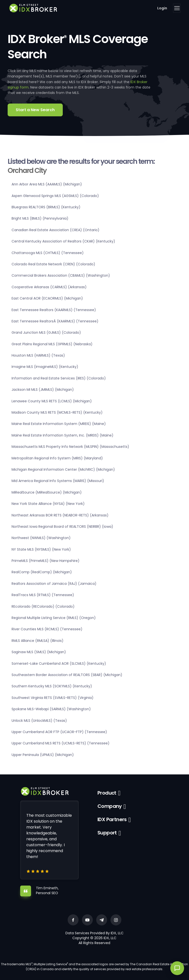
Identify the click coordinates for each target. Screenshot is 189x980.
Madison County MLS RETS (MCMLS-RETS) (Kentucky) (57, 412)
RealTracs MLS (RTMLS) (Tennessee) (43, 595)
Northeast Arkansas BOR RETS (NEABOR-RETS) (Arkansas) (60, 515)
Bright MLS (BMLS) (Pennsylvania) (40, 218)
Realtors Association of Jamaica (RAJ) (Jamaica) (54, 584)
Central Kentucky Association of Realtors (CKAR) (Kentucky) (63, 241)
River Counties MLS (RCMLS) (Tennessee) (47, 629)
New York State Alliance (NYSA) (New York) (48, 504)
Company (110, 806)
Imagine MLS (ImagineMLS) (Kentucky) (45, 367)
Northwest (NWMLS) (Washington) (41, 538)
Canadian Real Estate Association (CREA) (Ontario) (55, 230)
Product (107, 793)
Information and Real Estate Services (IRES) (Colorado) (59, 378)
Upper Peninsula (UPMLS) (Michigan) (43, 755)
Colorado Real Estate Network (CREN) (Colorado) (53, 264)
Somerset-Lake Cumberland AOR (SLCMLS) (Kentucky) (59, 663)
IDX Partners (112, 819)
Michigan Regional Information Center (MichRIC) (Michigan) (63, 469)
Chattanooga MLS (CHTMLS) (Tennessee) (48, 253)
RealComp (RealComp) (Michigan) (42, 572)
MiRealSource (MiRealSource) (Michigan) (47, 492)
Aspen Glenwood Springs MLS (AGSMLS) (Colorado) (55, 196)
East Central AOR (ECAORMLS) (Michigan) (47, 298)
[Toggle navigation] (177, 8)
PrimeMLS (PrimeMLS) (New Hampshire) (46, 561)
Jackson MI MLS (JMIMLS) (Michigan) (43, 390)
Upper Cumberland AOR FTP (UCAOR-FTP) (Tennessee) (59, 732)
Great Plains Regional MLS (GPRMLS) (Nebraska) (52, 344)
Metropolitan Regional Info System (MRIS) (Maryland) (57, 458)
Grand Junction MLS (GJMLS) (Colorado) (46, 332)
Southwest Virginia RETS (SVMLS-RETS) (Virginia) (53, 698)
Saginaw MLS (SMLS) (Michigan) (39, 652)
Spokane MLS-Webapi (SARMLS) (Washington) (51, 709)
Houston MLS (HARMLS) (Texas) (38, 355)
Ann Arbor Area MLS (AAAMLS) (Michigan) (47, 184)
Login (162, 8)
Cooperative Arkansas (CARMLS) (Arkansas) (49, 287)
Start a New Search (35, 110)
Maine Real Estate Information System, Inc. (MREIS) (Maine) (63, 435)
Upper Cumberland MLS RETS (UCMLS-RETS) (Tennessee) (61, 743)
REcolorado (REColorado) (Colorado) (43, 606)
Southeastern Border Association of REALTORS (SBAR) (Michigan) (67, 675)
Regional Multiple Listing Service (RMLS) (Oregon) (54, 618)
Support (107, 833)
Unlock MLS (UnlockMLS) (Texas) (39, 721)
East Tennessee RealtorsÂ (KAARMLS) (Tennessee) (55, 321)
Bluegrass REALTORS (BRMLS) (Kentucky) (46, 207)
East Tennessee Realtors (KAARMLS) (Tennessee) (54, 310)
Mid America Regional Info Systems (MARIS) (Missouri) (58, 481)
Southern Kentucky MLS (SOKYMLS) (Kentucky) (52, 686)
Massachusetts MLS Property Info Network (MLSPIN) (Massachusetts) (70, 447)
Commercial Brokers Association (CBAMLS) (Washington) (61, 275)
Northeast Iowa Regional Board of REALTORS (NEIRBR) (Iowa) (62, 527)
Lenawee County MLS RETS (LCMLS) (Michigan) (52, 401)
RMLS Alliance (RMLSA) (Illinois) (38, 641)
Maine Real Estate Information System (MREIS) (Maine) (59, 424)
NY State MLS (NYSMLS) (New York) (41, 549)
